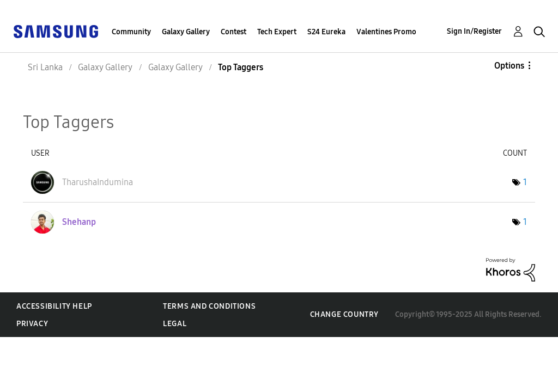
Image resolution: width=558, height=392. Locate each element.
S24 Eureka (326, 32)
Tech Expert (277, 32)
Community (131, 32)
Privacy (32, 324)
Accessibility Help (54, 306)
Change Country (344, 314)
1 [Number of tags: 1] (525, 182)
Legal (175, 324)
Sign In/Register (474, 31)
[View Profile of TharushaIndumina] (98, 182)
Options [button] (509, 66)
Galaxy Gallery (186, 32)
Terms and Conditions (209, 306)
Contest (233, 32)
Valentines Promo (386, 32)
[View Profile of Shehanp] (79, 222)
